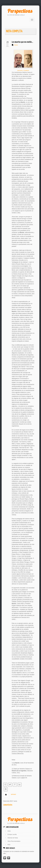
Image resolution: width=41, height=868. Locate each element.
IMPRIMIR (13, 794)
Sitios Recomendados (14, 841)
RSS (9, 845)
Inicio (9, 831)
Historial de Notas (13, 838)
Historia (16, 45)
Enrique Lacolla (12, 834)
